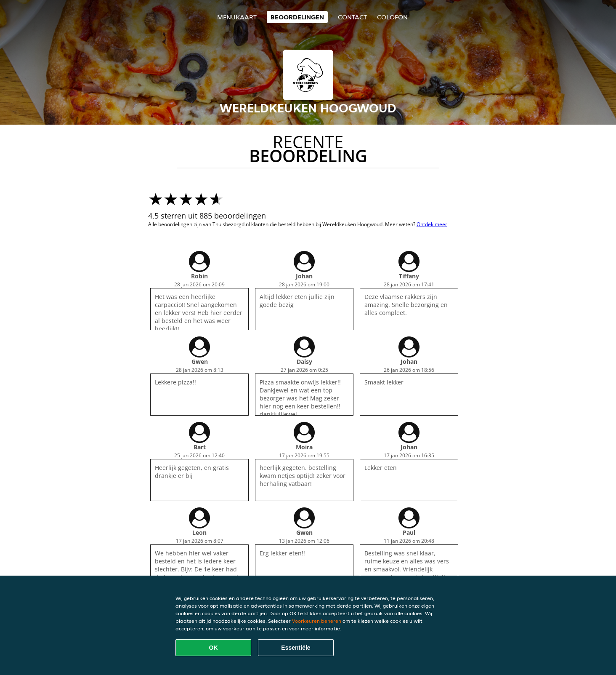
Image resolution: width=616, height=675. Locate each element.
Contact (352, 17)
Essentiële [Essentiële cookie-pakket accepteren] (296, 648)
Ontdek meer (432, 224)
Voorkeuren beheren (317, 621)
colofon (392, 17)
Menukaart (237, 17)
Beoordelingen (297, 17)
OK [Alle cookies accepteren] (214, 648)
